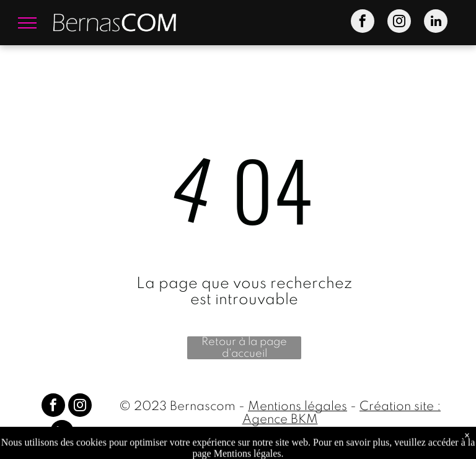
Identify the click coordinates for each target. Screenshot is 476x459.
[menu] (27, 23)
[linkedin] (436, 23)
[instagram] (399, 23)
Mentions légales (297, 407)
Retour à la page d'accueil (244, 348)
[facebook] (363, 23)
